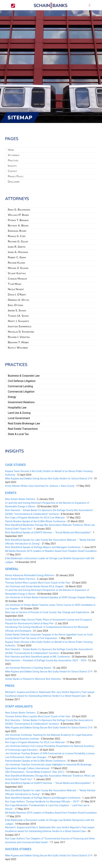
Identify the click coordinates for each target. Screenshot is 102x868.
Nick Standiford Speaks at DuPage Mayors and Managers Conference (43, 547)
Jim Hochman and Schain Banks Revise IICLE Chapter (34, 587)
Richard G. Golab (18, 241)
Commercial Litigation (21, 392)
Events (11, 493)
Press (10, 686)
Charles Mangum (17, 279)
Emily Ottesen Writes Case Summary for (40, 486)
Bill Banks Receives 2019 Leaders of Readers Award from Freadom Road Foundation (51, 551)
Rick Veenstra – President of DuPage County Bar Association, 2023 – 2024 (46, 661)
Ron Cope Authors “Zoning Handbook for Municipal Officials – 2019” (42, 802)
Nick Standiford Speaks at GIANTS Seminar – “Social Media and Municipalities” (48, 533)
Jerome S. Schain (17, 311)
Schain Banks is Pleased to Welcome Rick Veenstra (33, 679)
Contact (13, 171)
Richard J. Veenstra (19, 337)
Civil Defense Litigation (22, 381)
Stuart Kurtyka (17, 273)
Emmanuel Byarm (17, 231)
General (12, 569)
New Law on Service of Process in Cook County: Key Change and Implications (47, 612)
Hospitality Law (17, 408)
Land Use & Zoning (19, 413)
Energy (12, 397)
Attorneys (14, 155)
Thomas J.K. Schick (18, 316)
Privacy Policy (16, 176)
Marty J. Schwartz (18, 321)
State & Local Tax (18, 434)
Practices (13, 160)
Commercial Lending (20, 386)
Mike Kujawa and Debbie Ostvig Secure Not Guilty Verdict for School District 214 (49, 479)
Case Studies (15, 465)
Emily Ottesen (15, 305)
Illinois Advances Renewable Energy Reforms (29, 575)
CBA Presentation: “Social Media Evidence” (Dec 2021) (35, 772)
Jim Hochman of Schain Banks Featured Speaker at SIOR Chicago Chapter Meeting (50, 597)
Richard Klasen (16, 263)
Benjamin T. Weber (18, 342)
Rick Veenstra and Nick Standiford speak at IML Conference (37, 657)
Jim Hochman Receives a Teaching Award (28, 668)
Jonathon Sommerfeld (20, 326)
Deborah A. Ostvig (18, 300)
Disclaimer (14, 182)
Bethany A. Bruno (18, 226)
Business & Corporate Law (24, 376)
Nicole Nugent (16, 289)
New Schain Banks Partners (20, 499)
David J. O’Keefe (17, 295)
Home (11, 150)
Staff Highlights (19, 706)
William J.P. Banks (18, 215)
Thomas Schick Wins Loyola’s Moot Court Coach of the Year (38, 583)
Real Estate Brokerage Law (24, 423)
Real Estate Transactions (23, 429)
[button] (89, 5)
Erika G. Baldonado (19, 210)
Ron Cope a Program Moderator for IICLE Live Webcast (35, 518)
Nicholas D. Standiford (21, 332)
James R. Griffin (17, 247)
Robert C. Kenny (17, 257)
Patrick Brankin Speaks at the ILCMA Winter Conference (35, 521)
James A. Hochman (18, 252)
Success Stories (18, 849)
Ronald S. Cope (17, 236)
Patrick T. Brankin (18, 220)
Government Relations (21, 402)
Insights (12, 166)
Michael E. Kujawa (18, 268)
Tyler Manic (15, 284)
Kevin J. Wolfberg (18, 348)
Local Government (19, 418)
